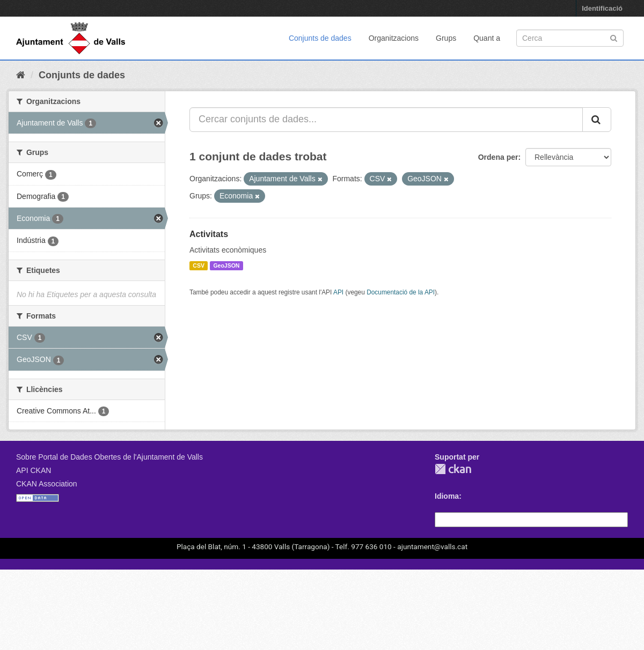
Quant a (487, 38)
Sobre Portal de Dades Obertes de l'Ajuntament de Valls (109, 457)
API (338, 292)
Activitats (209, 234)
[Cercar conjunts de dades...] (386, 120)
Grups (446, 38)
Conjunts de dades (320, 38)
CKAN (453, 469)
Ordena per (498, 157)
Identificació (602, 8)
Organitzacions (394, 38)
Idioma (447, 496)
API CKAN (34, 470)
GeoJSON (226, 265)
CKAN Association (47, 484)
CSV (199, 265)
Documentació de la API (401, 292)
